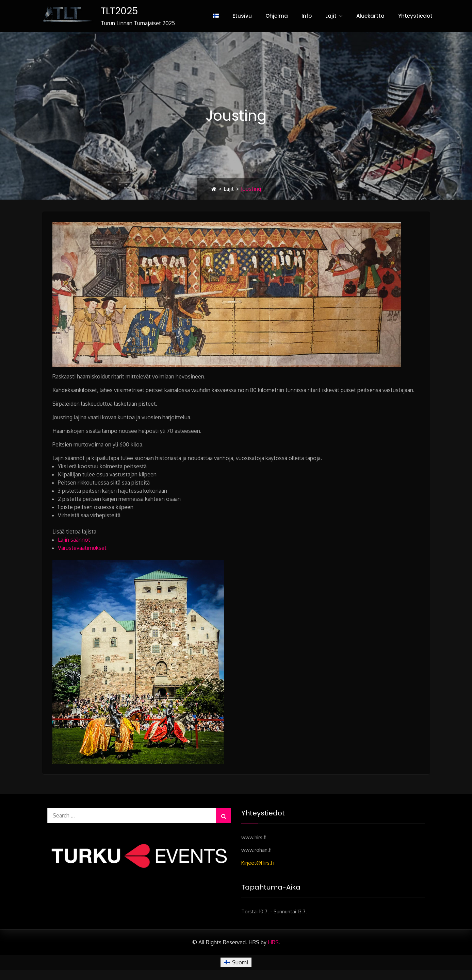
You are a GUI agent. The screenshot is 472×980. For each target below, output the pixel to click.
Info (307, 16)
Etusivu (242, 16)
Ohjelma (277, 16)
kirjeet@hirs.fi (258, 863)
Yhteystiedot (415, 16)
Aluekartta (370, 16)
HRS (273, 942)
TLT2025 (119, 11)
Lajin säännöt (74, 540)
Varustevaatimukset (82, 548)
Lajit (331, 16)
